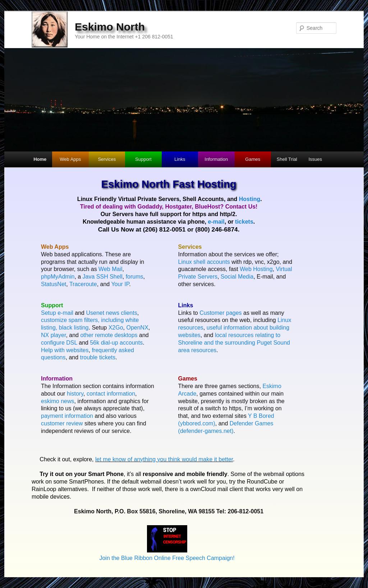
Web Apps (70, 159)
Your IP (120, 284)
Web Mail (110, 269)
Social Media (237, 277)
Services (107, 159)
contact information (111, 394)
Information (216, 159)
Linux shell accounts (204, 262)
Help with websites (65, 350)
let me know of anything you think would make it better (164, 459)
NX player (53, 335)
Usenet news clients (111, 313)
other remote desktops (109, 335)
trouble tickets (98, 357)
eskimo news (57, 401)
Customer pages (220, 313)
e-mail (216, 222)
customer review (62, 423)
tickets (244, 222)
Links (180, 159)
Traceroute (83, 284)
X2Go (116, 328)
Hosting (250, 199)
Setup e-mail (57, 313)
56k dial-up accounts (116, 343)
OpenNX (137, 328)
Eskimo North (110, 27)
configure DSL (59, 343)
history (75, 394)
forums (135, 277)
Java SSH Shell (103, 277)
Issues (315, 159)
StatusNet (54, 284)
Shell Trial (287, 159)
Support (143, 159)
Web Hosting (256, 269)
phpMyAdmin (58, 277)
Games (253, 159)
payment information (67, 416)
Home (40, 159)
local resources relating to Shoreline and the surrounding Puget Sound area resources (234, 343)
